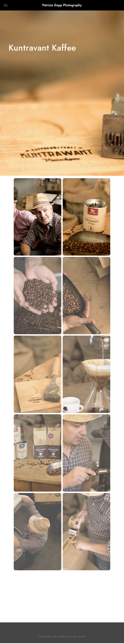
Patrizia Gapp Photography (62, 5)
